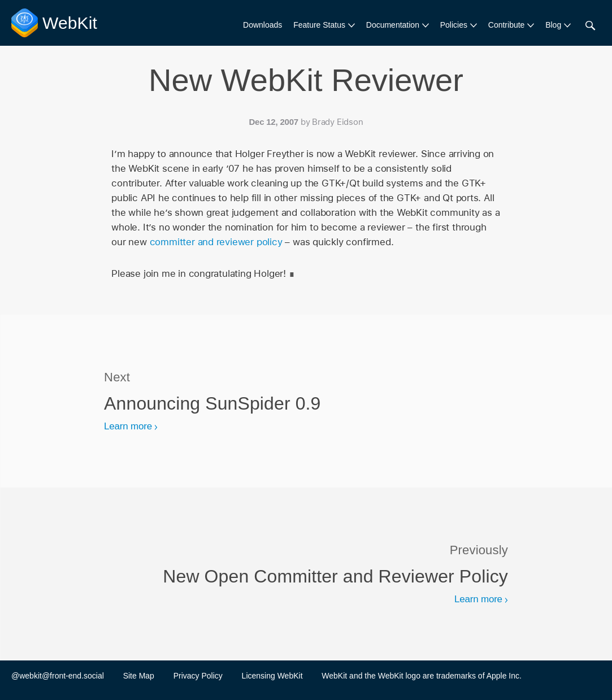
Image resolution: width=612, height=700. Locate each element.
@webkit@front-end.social (58, 676)
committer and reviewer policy (216, 242)
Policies (454, 25)
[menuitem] (324, 25)
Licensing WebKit (272, 676)
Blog (553, 25)
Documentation (393, 25)
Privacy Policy (198, 676)
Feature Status (319, 25)
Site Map (139, 676)
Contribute (507, 25)
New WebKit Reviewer (306, 80)
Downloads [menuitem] (262, 25)
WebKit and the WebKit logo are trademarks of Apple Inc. (422, 676)
